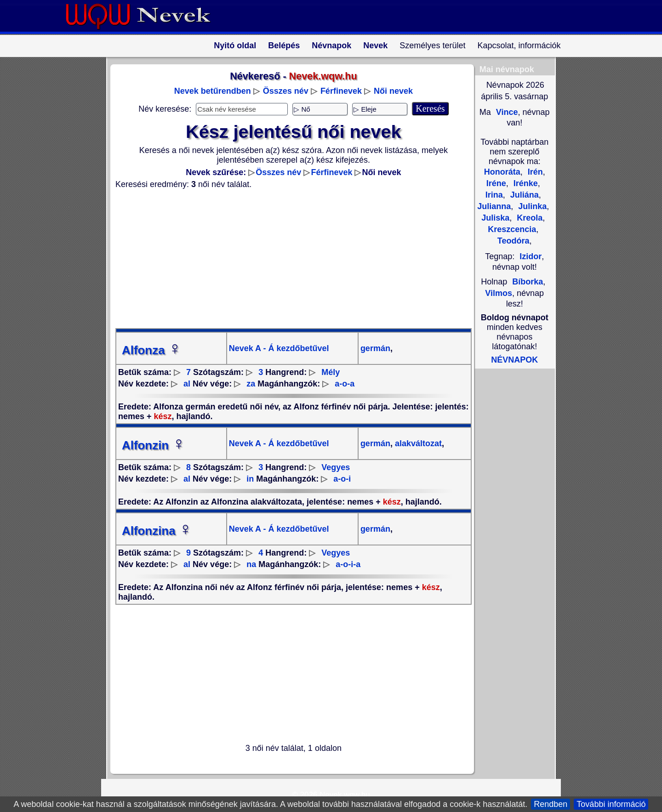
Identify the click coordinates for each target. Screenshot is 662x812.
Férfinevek (341, 91)
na (251, 564)
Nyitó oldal (235, 45)
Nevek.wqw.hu (345, 795)
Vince (506, 112)
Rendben (551, 804)
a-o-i (342, 479)
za (251, 384)
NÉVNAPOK (514, 360)
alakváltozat (417, 443)
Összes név (286, 91)
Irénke (525, 183)
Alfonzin (154, 445)
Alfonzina (157, 531)
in (250, 479)
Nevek (375, 45)
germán (375, 348)
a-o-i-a (348, 564)
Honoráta (502, 172)
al (187, 384)
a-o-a (345, 384)
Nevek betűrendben (213, 91)
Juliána (523, 195)
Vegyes (336, 467)
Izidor (531, 256)
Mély (331, 372)
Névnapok (331, 45)
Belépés (284, 45)
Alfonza (152, 350)
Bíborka (528, 282)
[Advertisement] (288, 259)
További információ (611, 804)
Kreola (528, 218)
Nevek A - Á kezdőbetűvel (279, 348)
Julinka (531, 206)
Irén (534, 172)
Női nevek (393, 91)
